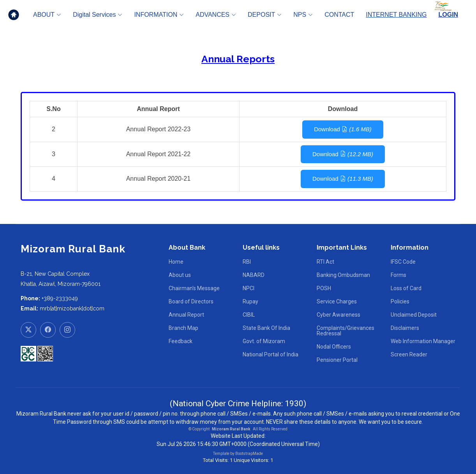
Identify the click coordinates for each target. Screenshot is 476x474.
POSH (324, 288)
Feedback (181, 341)
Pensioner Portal (337, 360)
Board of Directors (191, 301)
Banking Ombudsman (343, 275)
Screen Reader (409, 354)
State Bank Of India (266, 328)
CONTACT (339, 15)
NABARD (254, 275)
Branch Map (183, 328)
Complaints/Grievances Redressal (346, 331)
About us (180, 275)
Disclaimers (405, 328)
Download (343, 129)
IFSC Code (403, 262)
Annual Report (186, 315)
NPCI (249, 288)
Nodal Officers (334, 347)
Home (176, 262)
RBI (247, 262)
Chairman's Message (194, 288)
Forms (398, 275)
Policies (400, 301)
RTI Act (325, 262)
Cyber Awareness (338, 315)
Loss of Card (406, 288)
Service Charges (337, 301)
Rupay (250, 301)
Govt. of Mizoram (264, 341)
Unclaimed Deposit (414, 315)
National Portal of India (271, 354)
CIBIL (249, 315)
